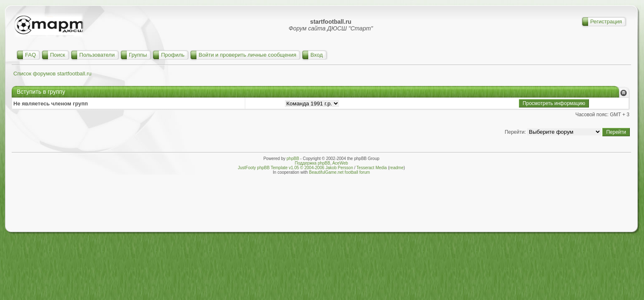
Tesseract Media (372, 168)
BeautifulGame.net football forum (340, 172)
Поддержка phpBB (313, 163)
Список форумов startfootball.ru (52, 74)
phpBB (293, 159)
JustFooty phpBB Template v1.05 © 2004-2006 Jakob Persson (295, 168)
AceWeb (340, 163)
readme (397, 168)
